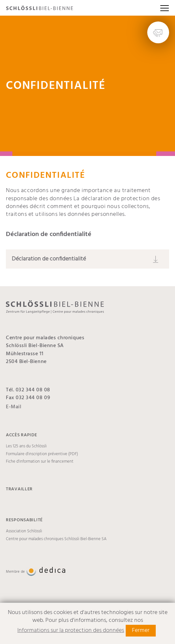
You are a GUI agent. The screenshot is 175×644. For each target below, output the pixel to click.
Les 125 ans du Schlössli (26, 446)
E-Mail (14, 407)
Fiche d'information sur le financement (40, 462)
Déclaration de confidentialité (49, 259)
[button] (165, 8)
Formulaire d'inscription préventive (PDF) (42, 454)
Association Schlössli (24, 531)
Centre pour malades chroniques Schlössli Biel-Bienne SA (56, 539)
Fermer (141, 630)
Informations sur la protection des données (71, 630)
